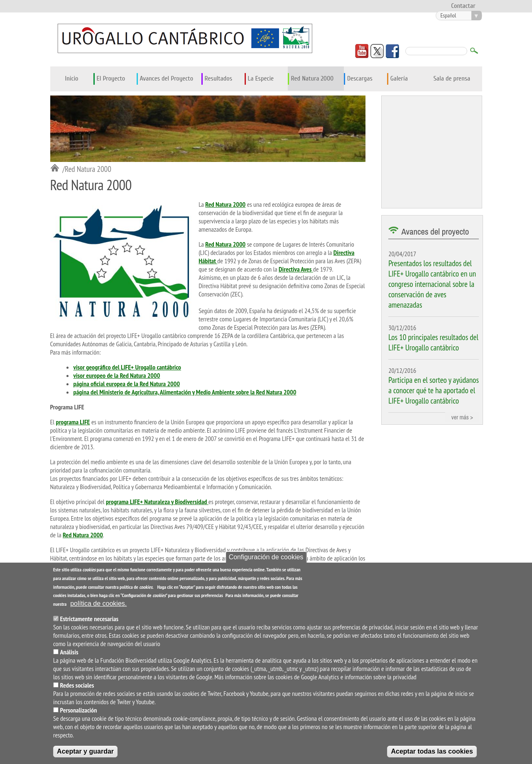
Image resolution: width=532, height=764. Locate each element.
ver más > (462, 417)
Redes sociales (77, 685)
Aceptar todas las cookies (432, 751)
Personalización (79, 710)
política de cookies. (98, 604)
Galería (399, 78)
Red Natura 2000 (313, 78)
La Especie (261, 78)
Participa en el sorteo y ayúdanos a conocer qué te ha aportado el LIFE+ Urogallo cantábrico (434, 390)
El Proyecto (111, 78)
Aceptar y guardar (85, 751)
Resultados (218, 78)
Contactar (463, 6)
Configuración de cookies (266, 557)
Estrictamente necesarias (89, 619)
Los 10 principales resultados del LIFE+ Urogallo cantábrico (433, 342)
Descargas (360, 78)
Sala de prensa (452, 78)
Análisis (69, 652)
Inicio (71, 78)
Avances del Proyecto (167, 78)
